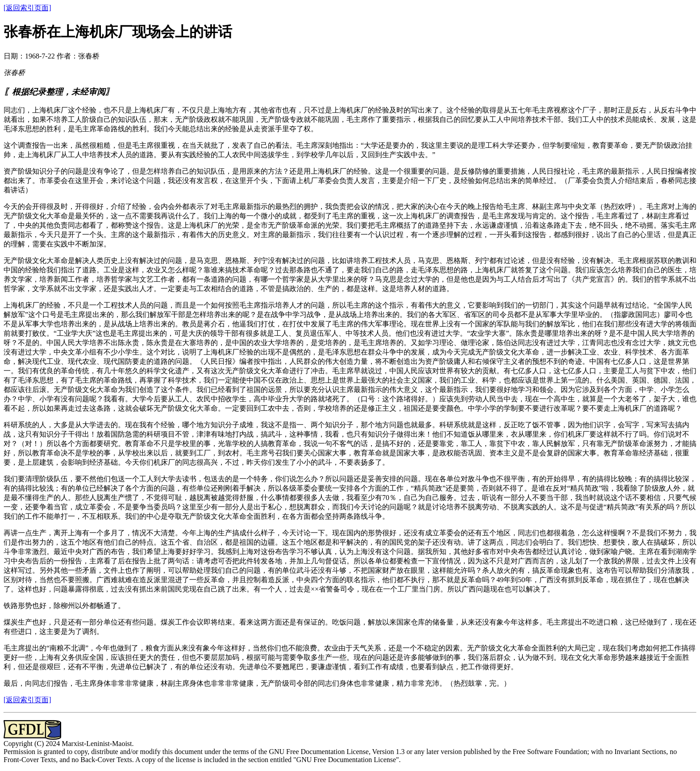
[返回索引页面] (27, 8)
